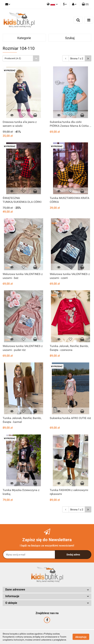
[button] (85, 4)
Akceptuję (81, 637)
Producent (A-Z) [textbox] (13, 58)
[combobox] (21, 58)
